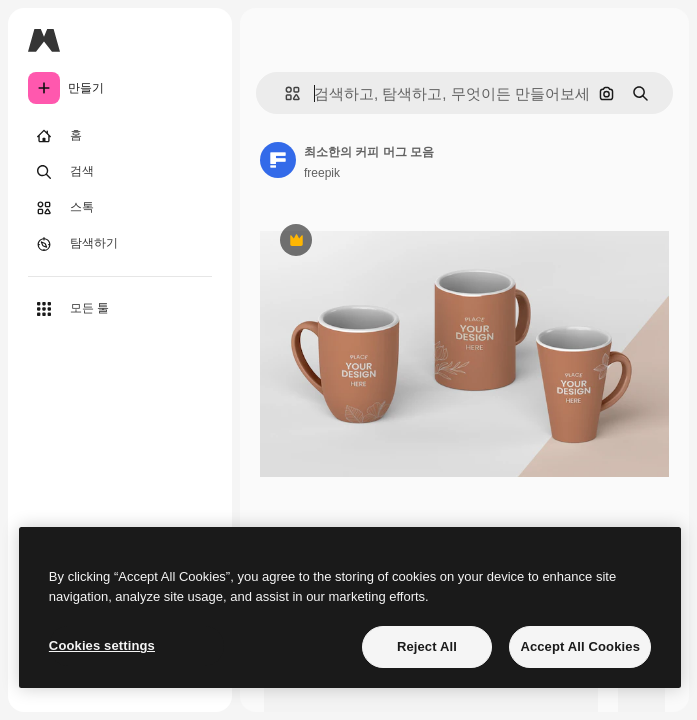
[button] (284, 93)
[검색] (120, 172)
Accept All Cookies (580, 646)
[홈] (120, 136)
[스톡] (120, 208)
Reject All (427, 646)
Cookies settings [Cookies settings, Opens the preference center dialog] (102, 645)
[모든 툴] (120, 309)
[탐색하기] (120, 244)
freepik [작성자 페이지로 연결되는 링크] (322, 173)
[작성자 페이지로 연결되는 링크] (278, 160)
